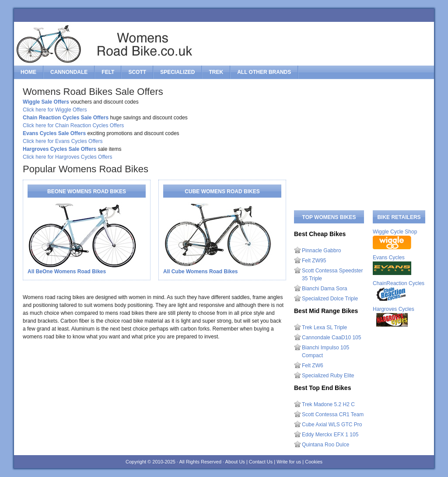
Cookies (314, 462)
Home (28, 72)
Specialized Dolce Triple (330, 299)
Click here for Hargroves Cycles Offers (68, 157)
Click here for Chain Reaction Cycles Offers (73, 125)
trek (216, 72)
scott (137, 72)
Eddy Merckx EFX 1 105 (330, 435)
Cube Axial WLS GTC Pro (332, 425)
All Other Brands (264, 72)
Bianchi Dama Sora (324, 289)
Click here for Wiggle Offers (55, 110)
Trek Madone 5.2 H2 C (328, 404)
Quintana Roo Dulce (325, 445)
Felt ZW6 (313, 366)
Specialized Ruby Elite (328, 376)
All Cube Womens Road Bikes (200, 272)
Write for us (289, 462)
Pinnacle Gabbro (321, 251)
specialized (177, 72)
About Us (235, 462)
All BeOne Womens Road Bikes (67, 272)
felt (108, 72)
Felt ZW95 (314, 261)
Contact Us (261, 462)
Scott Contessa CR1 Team (333, 414)
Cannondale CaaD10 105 (331, 338)
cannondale (69, 72)
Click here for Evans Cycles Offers (63, 141)
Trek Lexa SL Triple (324, 327)
